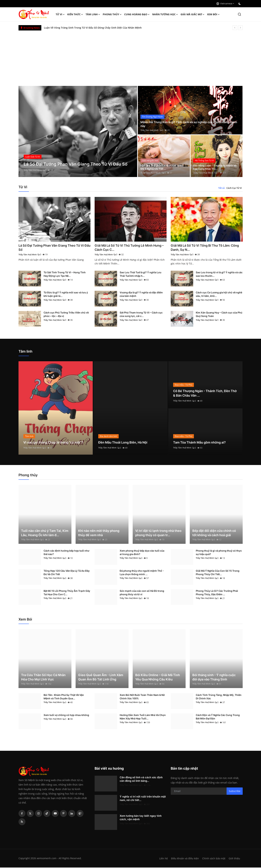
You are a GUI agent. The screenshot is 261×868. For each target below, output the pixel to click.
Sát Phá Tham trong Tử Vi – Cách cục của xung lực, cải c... (141, 315)
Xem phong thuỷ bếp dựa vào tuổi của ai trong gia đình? (142, 553)
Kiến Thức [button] (75, 14)
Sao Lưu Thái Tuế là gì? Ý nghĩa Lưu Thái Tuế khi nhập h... (141, 275)
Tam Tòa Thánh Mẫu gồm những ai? (202, 443)
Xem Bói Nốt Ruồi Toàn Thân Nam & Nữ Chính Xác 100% (142, 697)
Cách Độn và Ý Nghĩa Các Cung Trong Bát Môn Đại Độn (218, 717)
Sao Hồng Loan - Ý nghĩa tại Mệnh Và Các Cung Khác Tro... (216, 167)
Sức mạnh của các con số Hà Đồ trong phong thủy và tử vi (142, 593)
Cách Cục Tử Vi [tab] (234, 188)
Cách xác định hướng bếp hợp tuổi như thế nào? (67, 553)
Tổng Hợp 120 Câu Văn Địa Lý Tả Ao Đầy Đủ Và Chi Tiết (67, 573)
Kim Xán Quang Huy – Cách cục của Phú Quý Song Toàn (219, 315)
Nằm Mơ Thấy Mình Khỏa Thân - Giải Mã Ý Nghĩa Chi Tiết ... (162, 167)
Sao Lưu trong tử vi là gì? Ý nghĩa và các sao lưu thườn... (219, 275)
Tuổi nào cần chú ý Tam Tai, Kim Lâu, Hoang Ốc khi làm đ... (45, 533)
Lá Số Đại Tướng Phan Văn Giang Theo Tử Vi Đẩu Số (53, 248)
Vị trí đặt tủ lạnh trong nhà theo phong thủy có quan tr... (158, 533)
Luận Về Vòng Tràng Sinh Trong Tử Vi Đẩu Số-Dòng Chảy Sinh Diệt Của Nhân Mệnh (93, 28)
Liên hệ (162, 859)
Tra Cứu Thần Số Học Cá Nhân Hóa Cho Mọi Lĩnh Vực (43, 678)
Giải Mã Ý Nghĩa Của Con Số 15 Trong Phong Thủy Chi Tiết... (218, 573)
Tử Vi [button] (60, 14)
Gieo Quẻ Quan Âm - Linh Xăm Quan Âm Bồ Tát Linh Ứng (101, 678)
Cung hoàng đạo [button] (137, 14)
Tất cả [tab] (221, 188)
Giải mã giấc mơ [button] (193, 14)
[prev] (235, 28)
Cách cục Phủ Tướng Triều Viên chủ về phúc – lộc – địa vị (66, 315)
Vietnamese (224, 3)
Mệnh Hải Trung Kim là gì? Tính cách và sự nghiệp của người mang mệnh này (189, 124)
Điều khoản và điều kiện (184, 859)
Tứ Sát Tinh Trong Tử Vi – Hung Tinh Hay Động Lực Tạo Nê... (65, 275)
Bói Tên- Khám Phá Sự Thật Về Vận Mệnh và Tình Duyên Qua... (64, 697)
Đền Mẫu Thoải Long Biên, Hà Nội (126, 443)
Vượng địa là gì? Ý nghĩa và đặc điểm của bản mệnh (141, 295)
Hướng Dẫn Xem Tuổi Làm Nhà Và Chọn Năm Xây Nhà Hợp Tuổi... (143, 717)
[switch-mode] (240, 4)
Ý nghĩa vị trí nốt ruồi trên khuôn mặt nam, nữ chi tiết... (143, 799)
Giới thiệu (234, 859)
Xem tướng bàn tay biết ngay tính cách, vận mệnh (141, 818)
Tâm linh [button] (93, 14)
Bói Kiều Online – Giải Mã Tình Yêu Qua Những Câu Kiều (158, 678)
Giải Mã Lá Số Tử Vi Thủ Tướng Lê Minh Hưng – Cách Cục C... (127, 248)
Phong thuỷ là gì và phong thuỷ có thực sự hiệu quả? (219, 553)
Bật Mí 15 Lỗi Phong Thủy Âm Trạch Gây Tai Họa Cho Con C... (67, 593)
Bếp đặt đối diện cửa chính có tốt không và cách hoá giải (214, 533)
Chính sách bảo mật (213, 859)
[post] (78, 131)
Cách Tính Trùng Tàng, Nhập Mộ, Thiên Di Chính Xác (219, 697)
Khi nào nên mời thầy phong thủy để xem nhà (99, 533)
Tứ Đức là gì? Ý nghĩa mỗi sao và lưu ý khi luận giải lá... (66, 295)
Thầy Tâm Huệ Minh (34, 170)
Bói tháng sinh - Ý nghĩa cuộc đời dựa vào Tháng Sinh (214, 678)
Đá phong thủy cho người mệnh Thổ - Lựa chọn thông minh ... (142, 573)
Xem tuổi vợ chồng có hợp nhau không (66, 716)
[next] (240, 28)
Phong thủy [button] (112, 14)
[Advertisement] (131, 56)
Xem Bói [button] (213, 14)
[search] (239, 14)
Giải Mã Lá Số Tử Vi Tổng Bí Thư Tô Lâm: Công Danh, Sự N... (204, 248)
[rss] (22, 822)
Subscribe (235, 792)
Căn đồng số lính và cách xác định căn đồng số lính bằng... (141, 780)
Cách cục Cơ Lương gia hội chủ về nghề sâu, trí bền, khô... (219, 295)
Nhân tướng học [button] (165, 14)
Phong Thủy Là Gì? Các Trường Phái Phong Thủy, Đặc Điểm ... (217, 593)
